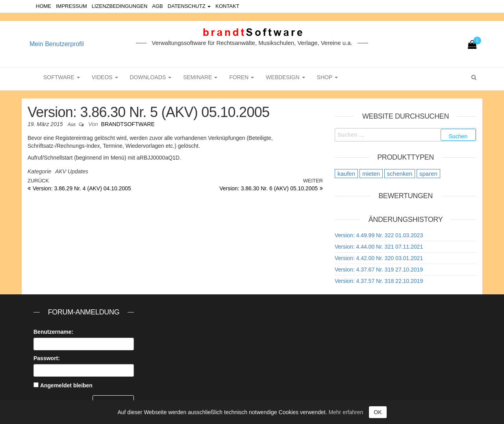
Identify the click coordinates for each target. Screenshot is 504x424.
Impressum (71, 6)
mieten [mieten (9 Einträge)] (371, 174)
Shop (327, 77)
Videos (105, 77)
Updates (78, 171)
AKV (61, 171)
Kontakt (227, 6)
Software (62, 77)
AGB (157, 6)
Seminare (200, 77)
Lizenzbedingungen (120, 6)
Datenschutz (189, 6)
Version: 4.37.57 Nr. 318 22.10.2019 (379, 281)
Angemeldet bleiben (66, 385)
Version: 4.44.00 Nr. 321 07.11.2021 (379, 247)
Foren (242, 77)
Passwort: (47, 358)
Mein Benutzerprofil (57, 44)
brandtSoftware (128, 124)
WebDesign (285, 77)
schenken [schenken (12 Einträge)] (400, 174)
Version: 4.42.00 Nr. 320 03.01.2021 (379, 258)
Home (44, 6)
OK (378, 412)
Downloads (151, 77)
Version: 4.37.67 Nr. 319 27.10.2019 (379, 270)
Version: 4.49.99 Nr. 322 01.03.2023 (379, 235)
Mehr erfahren (346, 412)
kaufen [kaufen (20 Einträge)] (346, 174)
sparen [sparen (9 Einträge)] (428, 174)
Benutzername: (53, 332)
